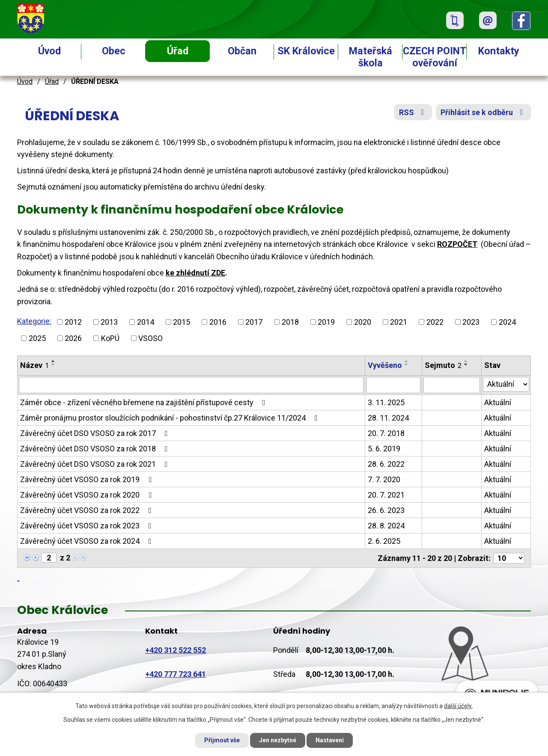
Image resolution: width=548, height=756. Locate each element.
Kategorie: (34, 321)
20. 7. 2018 (386, 433)
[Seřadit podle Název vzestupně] (54, 361)
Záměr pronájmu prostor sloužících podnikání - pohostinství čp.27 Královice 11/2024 (171, 418)
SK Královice (306, 51)
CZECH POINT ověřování (435, 57)
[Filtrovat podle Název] (191, 385)
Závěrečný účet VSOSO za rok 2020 (88, 495)
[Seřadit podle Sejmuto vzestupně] (466, 361)
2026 (73, 338)
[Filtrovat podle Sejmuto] (452, 385)
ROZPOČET (457, 244)
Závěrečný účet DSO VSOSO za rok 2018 (96, 449)
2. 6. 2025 (384, 541)
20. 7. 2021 (386, 495)
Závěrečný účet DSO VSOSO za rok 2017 (96, 433)
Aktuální (498, 402)
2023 (471, 322)
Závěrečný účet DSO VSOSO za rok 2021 (96, 464)
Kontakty (499, 51)
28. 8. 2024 (386, 526)
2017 (254, 322)
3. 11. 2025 (386, 402)
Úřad (178, 51)
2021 (399, 322)
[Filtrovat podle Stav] (506, 384)
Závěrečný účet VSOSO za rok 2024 (88, 541)
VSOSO (150, 338)
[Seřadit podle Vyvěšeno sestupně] (407, 365)
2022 (435, 322)
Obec (114, 51)
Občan (242, 51)
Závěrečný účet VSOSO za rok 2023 (88, 526)
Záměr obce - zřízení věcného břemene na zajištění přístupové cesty (144, 402)
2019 (326, 322)
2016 (218, 322)
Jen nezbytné (278, 740)
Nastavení (330, 740)
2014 (146, 322)
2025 (37, 338)
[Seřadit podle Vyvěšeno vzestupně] (407, 361)
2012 (73, 322)
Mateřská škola (371, 57)
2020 (363, 322)
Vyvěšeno (385, 365)
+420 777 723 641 (176, 674)
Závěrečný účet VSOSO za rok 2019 (88, 479)
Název (34, 365)
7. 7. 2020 (384, 479)
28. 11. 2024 (388, 418)
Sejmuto (443, 365)
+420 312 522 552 (176, 650)
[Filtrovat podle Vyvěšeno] (393, 385)
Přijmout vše (222, 740)
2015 (182, 322)
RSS (413, 112)
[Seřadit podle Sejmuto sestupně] (466, 365)
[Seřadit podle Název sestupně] (54, 365)
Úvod (49, 51)
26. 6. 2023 (386, 510)
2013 (109, 322)
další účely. (458, 706)
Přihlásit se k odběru (484, 112)
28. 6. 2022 (386, 464)
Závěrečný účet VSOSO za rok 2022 (88, 510)
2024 (507, 322)
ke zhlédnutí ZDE (195, 273)
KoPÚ (110, 338)
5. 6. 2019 (384, 449)
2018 (290, 322)
